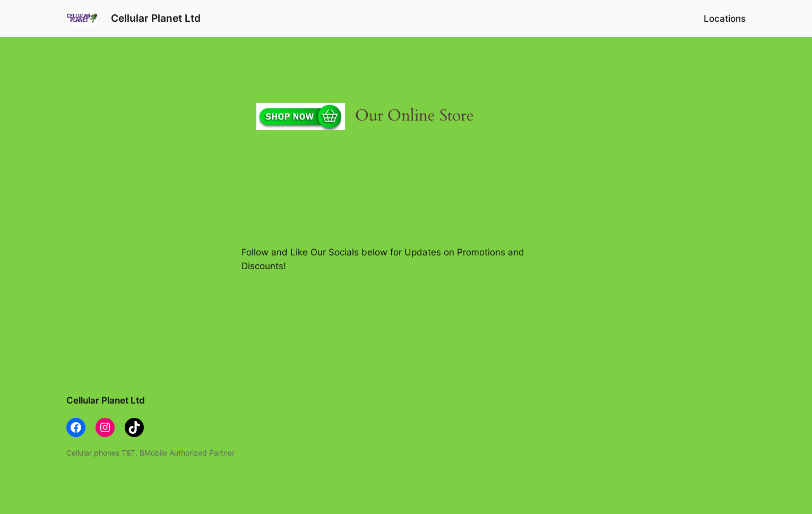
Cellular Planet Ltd (156, 18)
